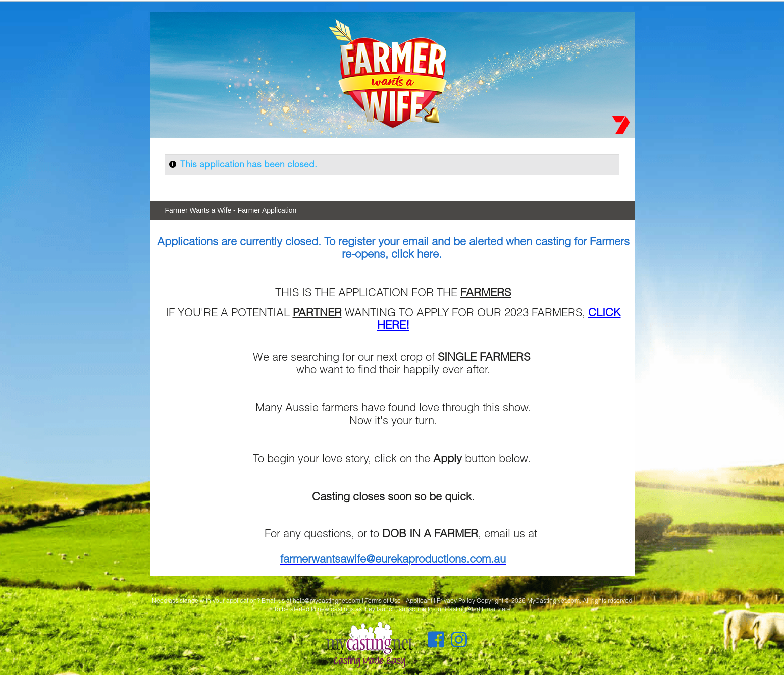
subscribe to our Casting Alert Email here (455, 609)
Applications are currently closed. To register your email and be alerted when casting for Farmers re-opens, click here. (393, 247)
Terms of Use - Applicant (399, 601)
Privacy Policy (456, 601)
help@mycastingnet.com (327, 601)
